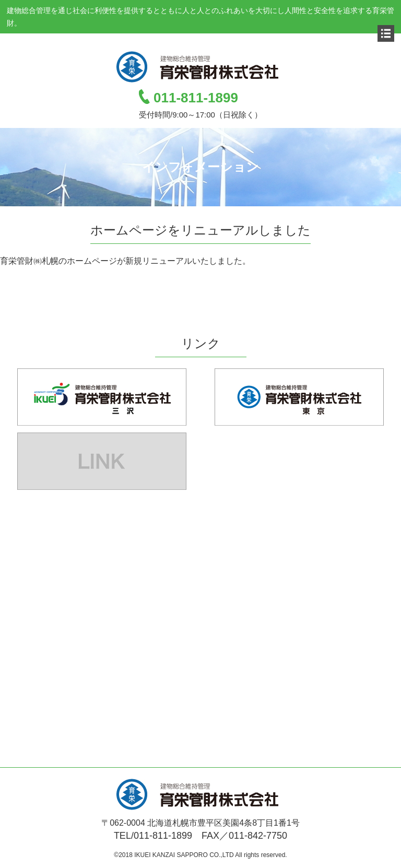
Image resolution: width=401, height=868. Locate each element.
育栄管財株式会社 (200, 67)
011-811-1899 (196, 98)
